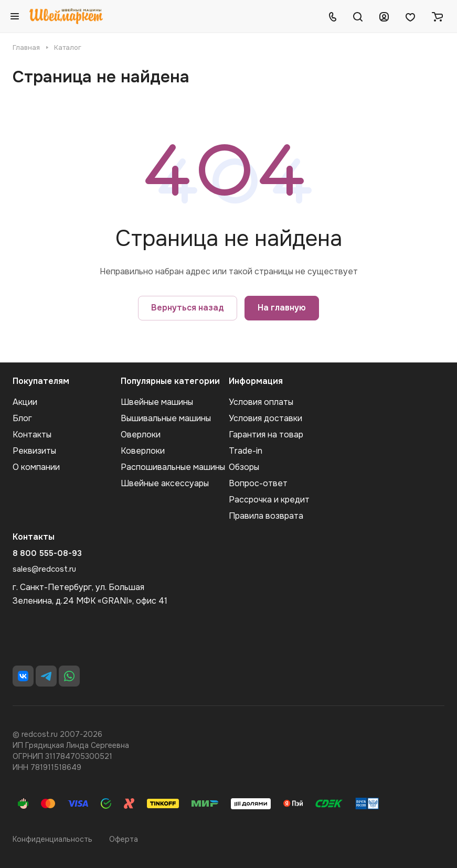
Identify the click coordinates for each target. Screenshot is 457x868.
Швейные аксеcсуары (165, 483)
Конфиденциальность (52, 839)
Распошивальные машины (173, 467)
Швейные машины (157, 402)
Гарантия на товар (266, 435)
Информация (256, 381)
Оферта (124, 839)
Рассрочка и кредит (269, 500)
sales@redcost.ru (44, 569)
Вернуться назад (188, 308)
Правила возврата (266, 516)
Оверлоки (141, 435)
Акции (25, 402)
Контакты (32, 435)
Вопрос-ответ (258, 483)
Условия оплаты (261, 402)
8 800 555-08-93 (47, 553)
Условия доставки (265, 418)
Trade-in (246, 451)
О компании (36, 467)
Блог (22, 418)
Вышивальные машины (166, 418)
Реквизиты (34, 451)
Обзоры (244, 467)
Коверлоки (143, 451)
